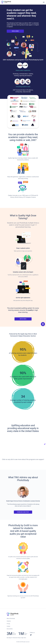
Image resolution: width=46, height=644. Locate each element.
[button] (43, 324)
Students (9, 621)
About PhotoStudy (11, 619)
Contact (8, 626)
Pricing (8, 624)
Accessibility (10, 629)
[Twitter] (31, 635)
